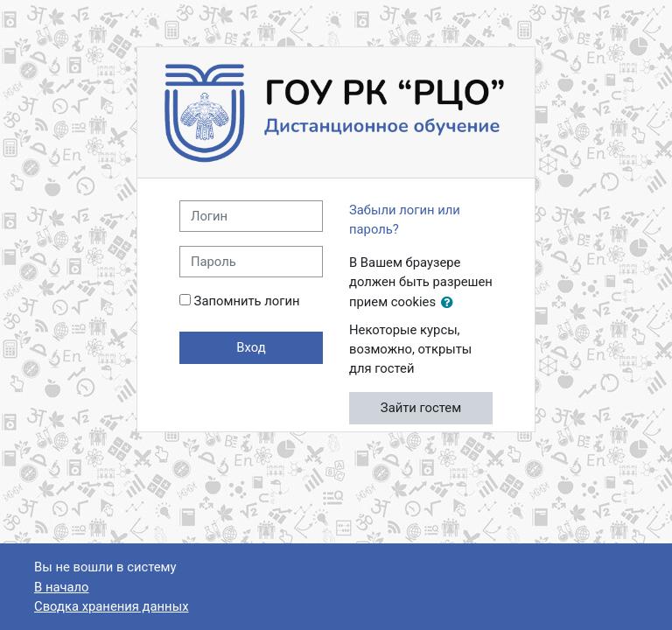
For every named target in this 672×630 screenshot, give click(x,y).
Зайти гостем (421, 408)
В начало (62, 587)
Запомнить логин (247, 301)
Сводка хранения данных (111, 606)
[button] (451, 303)
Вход (251, 347)
